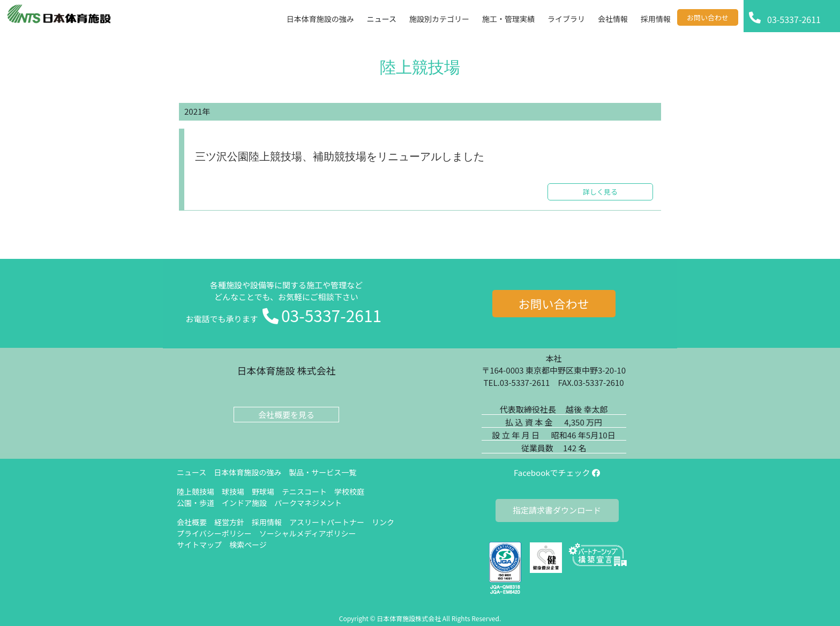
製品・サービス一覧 (322, 472)
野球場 (263, 491)
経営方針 (229, 522)
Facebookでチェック (557, 472)
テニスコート (304, 491)
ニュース (192, 472)
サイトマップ (199, 545)
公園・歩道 (196, 503)
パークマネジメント (308, 503)
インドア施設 (244, 503)
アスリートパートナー (327, 522)
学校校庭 (349, 491)
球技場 (233, 491)
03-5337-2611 (331, 315)
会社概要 (192, 522)
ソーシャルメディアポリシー (308, 533)
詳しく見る (600, 192)
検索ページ (248, 545)
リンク (383, 522)
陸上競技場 (196, 491)
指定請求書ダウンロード (557, 510)
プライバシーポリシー (214, 533)
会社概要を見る (286, 415)
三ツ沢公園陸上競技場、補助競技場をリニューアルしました (340, 157)
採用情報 (267, 522)
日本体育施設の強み (247, 472)
